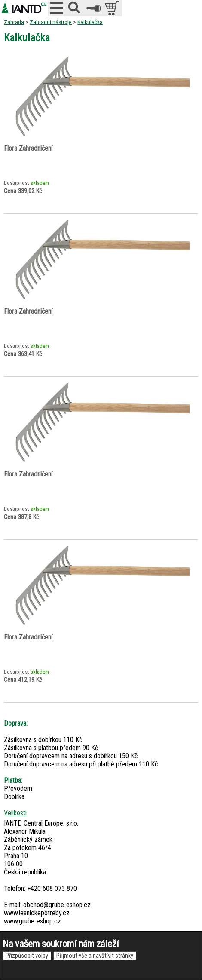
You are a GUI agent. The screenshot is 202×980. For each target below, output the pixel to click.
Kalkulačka (90, 22)
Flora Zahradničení (28, 148)
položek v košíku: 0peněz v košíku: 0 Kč (113, 8)
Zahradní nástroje (51, 22)
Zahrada (14, 22)
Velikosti (15, 813)
